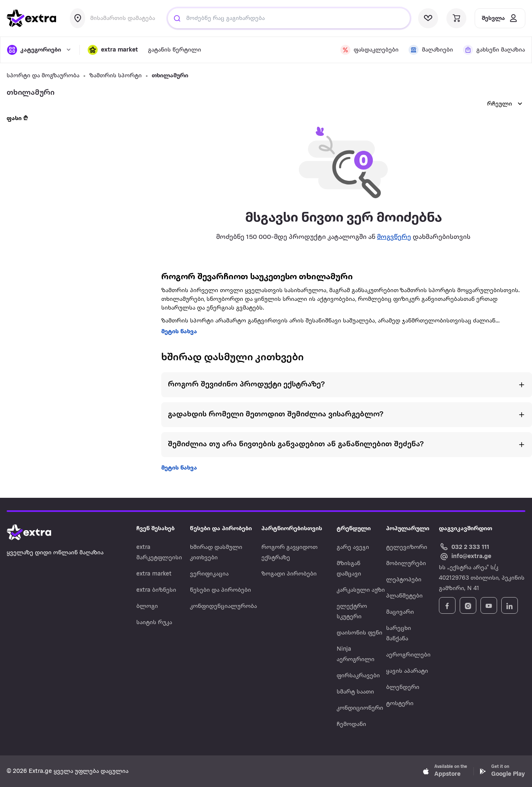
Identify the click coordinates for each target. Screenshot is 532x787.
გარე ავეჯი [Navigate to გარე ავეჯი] (353, 547)
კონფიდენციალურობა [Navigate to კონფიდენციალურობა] (223, 606)
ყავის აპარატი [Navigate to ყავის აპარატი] (407, 671)
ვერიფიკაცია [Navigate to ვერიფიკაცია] (209, 574)
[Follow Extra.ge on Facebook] (447, 605)
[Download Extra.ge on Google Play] (502, 771)
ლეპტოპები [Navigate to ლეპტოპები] (404, 580)
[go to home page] (32, 18)
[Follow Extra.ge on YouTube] (489, 605)
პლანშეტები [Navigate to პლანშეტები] (404, 596)
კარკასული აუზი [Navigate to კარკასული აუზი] (361, 590)
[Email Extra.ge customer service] (465, 557)
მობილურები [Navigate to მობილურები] (406, 564)
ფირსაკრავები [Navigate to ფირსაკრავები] (358, 676)
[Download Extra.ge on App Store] (445, 771)
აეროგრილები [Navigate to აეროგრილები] (408, 655)
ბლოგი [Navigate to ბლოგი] (147, 606)
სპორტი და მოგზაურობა (43, 76)
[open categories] (39, 50)
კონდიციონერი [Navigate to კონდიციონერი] (360, 708)
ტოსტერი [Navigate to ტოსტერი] (400, 704)
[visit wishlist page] (428, 18)
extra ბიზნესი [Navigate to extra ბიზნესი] (156, 590)
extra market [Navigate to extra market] (154, 574)
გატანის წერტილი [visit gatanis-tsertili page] (175, 50)
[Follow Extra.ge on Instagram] (468, 605)
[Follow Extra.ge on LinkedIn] (510, 605)
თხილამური (170, 76)
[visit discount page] (369, 50)
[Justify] (177, 18)
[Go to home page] (37, 532)
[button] (113, 50)
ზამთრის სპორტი (116, 76)
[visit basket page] (456, 18)
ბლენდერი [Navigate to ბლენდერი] (403, 687)
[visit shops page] (431, 50)
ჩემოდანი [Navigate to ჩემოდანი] (351, 724)
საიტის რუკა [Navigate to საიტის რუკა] (154, 623)
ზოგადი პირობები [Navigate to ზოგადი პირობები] (289, 574)
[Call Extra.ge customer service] (465, 547)
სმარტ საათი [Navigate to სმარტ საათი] (355, 692)
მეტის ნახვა (179, 332)
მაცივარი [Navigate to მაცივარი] (400, 612)
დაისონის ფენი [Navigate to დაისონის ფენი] (360, 633)
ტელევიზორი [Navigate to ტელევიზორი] (407, 547)
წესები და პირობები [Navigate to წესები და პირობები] (220, 590)
